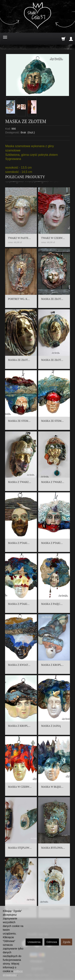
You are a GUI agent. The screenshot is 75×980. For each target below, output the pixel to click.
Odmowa (52, 942)
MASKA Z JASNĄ (51, 726)
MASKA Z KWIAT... (19, 665)
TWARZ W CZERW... (53, 238)
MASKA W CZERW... (20, 787)
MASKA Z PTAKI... (19, 543)
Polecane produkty (25, 177)
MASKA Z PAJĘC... (52, 604)
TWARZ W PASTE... (19, 238)
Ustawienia (34, 942)
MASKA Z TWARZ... (20, 482)
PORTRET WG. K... (19, 299)
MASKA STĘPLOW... (20, 848)
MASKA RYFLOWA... (53, 848)
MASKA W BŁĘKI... (52, 787)
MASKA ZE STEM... (19, 421)
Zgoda (67, 942)
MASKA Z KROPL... (52, 665)
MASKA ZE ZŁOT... (52, 299)
